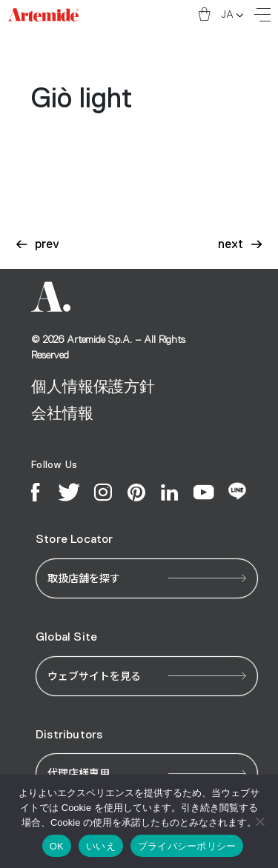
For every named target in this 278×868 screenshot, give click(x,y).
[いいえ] (259, 821)
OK (57, 846)
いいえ (101, 846)
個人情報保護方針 (93, 387)
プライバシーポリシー (187, 846)
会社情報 (62, 414)
